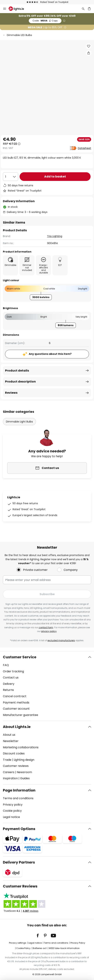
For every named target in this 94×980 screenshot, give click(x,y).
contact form (46, 627)
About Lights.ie (17, 727)
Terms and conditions (18, 798)
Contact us (11, 677)
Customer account (16, 709)
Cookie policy (12, 811)
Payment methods (16, 703)
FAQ (6, 665)
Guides (25, 778)
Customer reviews (16, 766)
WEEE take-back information (64, 948)
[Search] (83, 9)
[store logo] (18, 9)
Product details (17, 371)
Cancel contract (15, 696)
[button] (89, 46)
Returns (8, 690)
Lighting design (24, 760)
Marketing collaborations (21, 747)
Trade (7, 760)
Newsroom (24, 772)
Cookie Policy (23, 948)
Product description (20, 382)
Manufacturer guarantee (20, 715)
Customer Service (20, 657)
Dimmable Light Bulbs (19, 422)
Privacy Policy (78, 943)
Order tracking (13, 671)
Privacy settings (18, 943)
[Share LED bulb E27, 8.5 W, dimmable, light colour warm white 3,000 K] (89, 53)
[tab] (47, 686)
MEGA (45, 21)
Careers (9, 772)
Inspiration (10, 778)
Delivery (9, 684)
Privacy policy (13, 805)
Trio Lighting (55, 236)
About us (9, 735)
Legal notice (11, 817)
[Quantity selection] (11, 177)
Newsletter (11, 741)
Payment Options (19, 829)
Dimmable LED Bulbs (19, 35)
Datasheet (84, 148)
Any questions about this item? (50, 354)
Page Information (19, 790)
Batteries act (40, 948)
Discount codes (14, 753)
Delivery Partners (19, 862)
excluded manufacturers (61, 640)
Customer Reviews (20, 886)
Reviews (11, 393)
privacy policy (49, 631)
